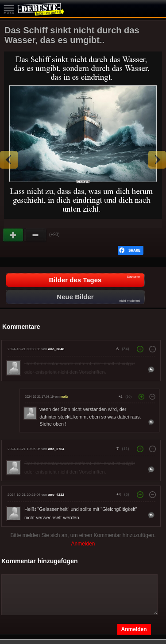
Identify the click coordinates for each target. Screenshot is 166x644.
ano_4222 (56, 495)
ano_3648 (56, 349)
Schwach (36, 235)
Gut (14, 235)
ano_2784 (56, 449)
